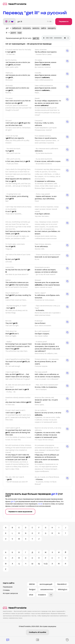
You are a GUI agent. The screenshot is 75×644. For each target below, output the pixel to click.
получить (27, 28)
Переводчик (8, 587)
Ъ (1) (46, 564)
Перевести (64, 22)
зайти (44, 28)
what (31, 595)
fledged (32, 589)
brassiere (42, 595)
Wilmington (63, 589)
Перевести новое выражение (20, 512)
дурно (13, 33)
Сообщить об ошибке (37, 632)
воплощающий (46, 584)
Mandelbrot (62, 584)
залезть (36, 28)
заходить (52, 28)
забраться (17, 28)
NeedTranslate (15, 4)
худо (20, 33)
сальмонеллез (47, 589)
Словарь (6, 590)
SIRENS (32, 584)
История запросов (10, 593)
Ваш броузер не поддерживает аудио (57, 38)
